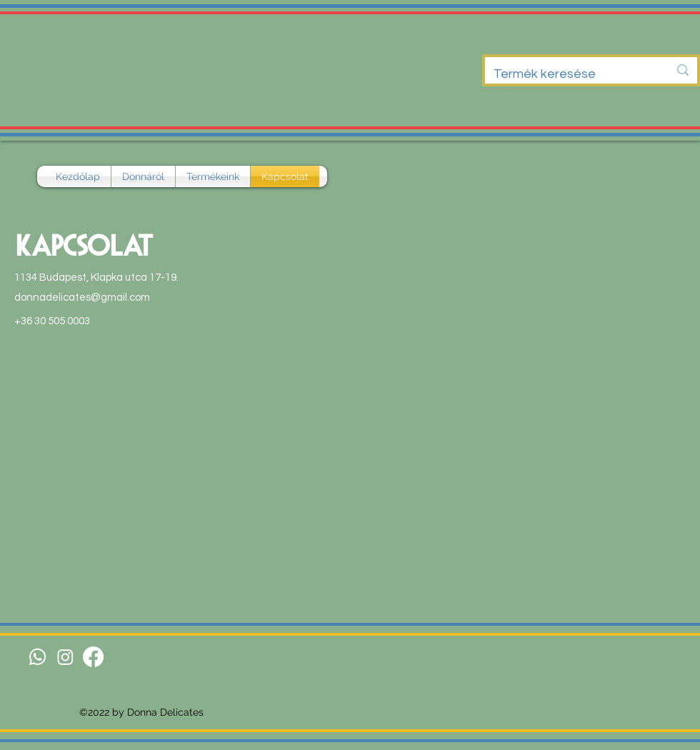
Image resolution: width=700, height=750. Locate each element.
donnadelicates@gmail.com (82, 297)
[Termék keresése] (570, 74)
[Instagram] (65, 657)
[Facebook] (93, 657)
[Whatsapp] (37, 657)
